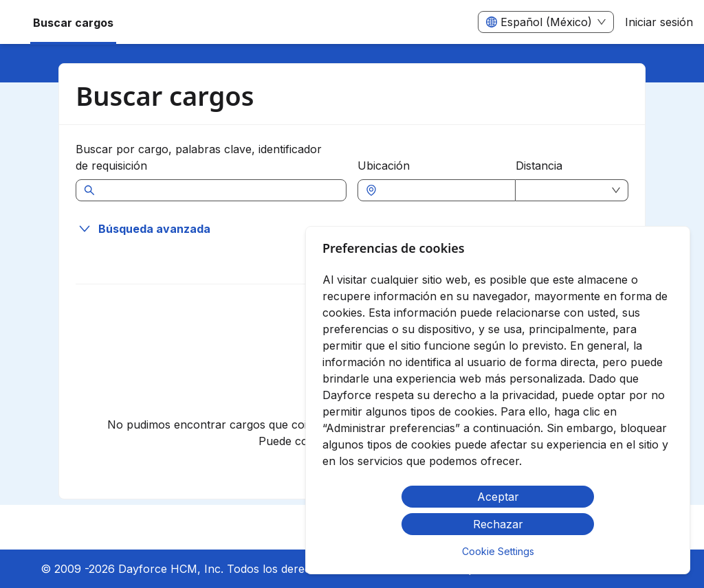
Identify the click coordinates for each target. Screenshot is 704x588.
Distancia (539, 166)
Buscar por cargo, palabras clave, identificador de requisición (199, 157)
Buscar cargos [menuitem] (73, 23)
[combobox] (443, 190)
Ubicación (384, 166)
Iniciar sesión (659, 22)
